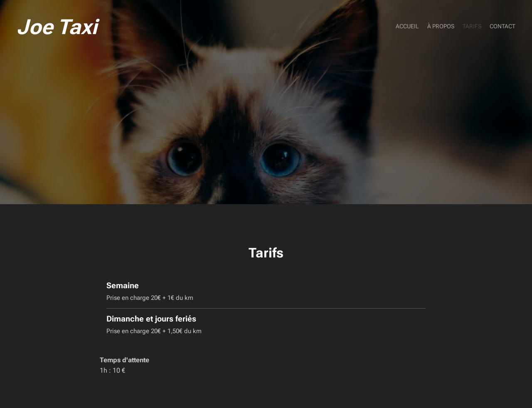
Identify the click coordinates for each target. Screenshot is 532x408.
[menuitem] (491, 27)
